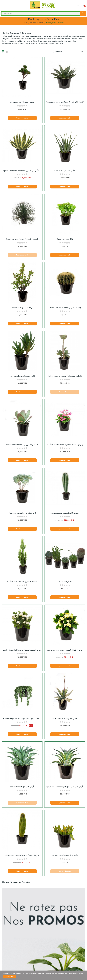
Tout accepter (10, 976)
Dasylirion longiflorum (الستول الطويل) (22, 239)
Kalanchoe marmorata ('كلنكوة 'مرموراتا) (65, 376)
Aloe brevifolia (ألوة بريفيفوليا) (22, 376)
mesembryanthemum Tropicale (65, 855)
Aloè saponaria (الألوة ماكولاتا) (65, 718)
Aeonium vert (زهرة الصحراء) (22, 102)
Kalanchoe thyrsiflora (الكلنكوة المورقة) (22, 444)
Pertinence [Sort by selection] (69, 52)
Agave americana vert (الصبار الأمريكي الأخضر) (65, 102)
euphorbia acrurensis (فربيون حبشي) (22, 581)
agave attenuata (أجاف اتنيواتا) (22, 787)
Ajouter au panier (22, 118)
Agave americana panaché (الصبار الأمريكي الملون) (22, 171)
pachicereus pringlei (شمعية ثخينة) (65, 513)
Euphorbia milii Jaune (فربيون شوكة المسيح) (65, 650)
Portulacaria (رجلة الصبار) (22, 308)
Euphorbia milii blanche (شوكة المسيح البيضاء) (22, 650)
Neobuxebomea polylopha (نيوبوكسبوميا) (22, 855)
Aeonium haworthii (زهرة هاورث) (22, 513)
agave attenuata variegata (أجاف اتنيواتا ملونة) (65, 787)
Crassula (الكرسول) (65, 239)
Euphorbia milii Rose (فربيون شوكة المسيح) (65, 444)
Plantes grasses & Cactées (16, 883)
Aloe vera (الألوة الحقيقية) (65, 171)
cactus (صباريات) (65, 581)
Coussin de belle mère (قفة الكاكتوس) (65, 308)
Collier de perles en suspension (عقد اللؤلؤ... (22, 718)
